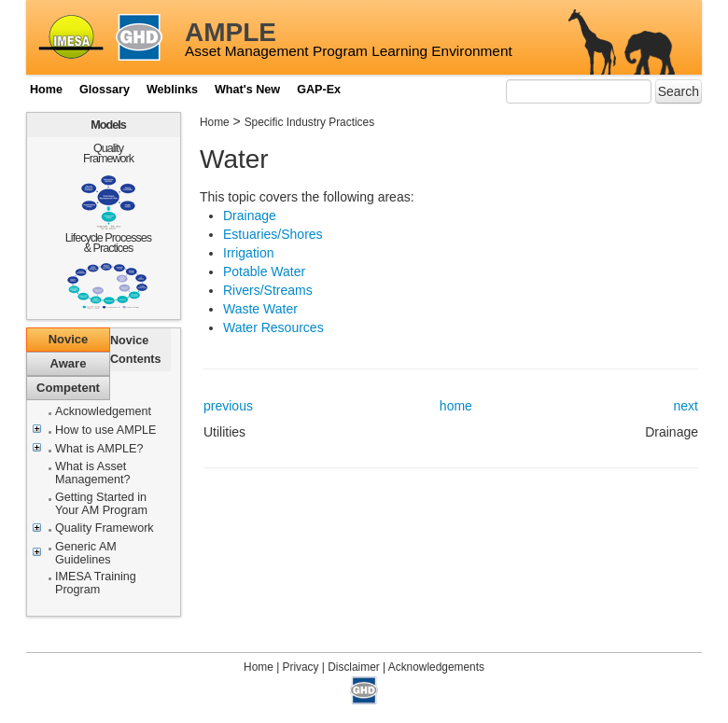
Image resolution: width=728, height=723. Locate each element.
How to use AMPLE (106, 431)
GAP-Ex (319, 90)
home (456, 406)
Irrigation (248, 253)
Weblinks (172, 90)
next (686, 406)
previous (228, 406)
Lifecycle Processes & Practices (108, 243)
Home (46, 90)
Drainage (250, 216)
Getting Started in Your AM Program (101, 504)
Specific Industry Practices (309, 122)
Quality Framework (108, 153)
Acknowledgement (103, 412)
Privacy (301, 667)
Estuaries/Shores (273, 234)
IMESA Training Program (96, 584)
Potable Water (264, 271)
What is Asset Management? (93, 473)
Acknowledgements (436, 667)
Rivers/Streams (268, 290)
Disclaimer (354, 667)
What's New (247, 90)
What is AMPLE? (99, 449)
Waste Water (260, 309)
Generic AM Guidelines (86, 554)
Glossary (105, 90)
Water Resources (273, 327)
